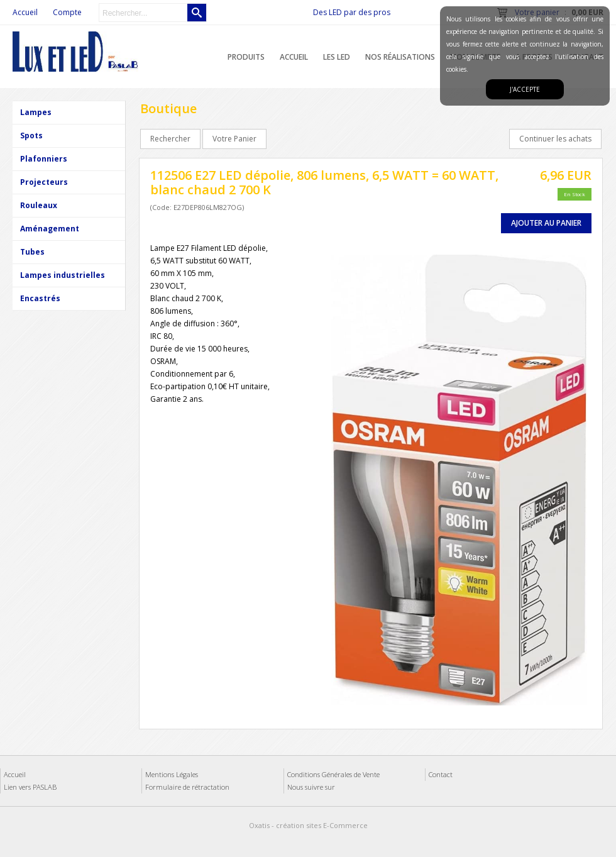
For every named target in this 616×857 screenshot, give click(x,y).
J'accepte (525, 89)
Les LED (337, 57)
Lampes (36, 112)
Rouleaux (39, 205)
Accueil (294, 57)
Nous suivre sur (311, 787)
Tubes (32, 252)
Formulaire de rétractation (187, 787)
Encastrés (40, 298)
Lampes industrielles (63, 275)
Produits (246, 57)
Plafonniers (44, 159)
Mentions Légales (172, 774)
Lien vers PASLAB (30, 787)
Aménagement (50, 229)
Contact (441, 774)
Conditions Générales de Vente (333, 774)
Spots (31, 135)
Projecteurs (44, 182)
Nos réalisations (400, 57)
